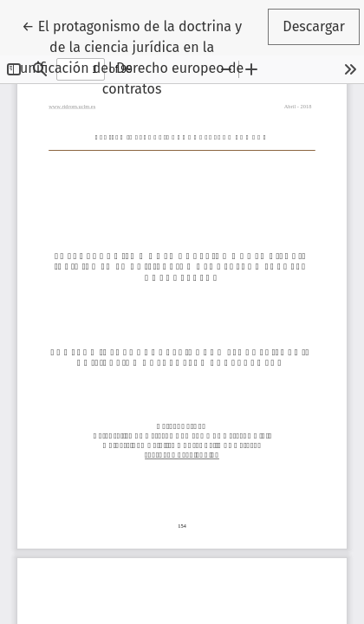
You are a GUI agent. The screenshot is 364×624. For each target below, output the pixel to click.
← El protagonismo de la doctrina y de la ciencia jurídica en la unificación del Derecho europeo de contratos (132, 56)
